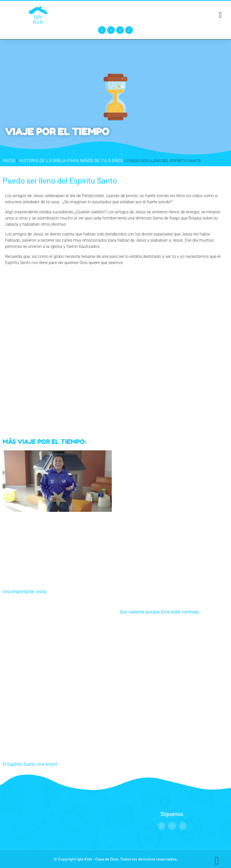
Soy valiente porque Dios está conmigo (159, 612)
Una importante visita (24, 591)
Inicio (9, 160)
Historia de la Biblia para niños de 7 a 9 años (71, 160)
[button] (220, 15)
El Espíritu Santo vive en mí (30, 764)
